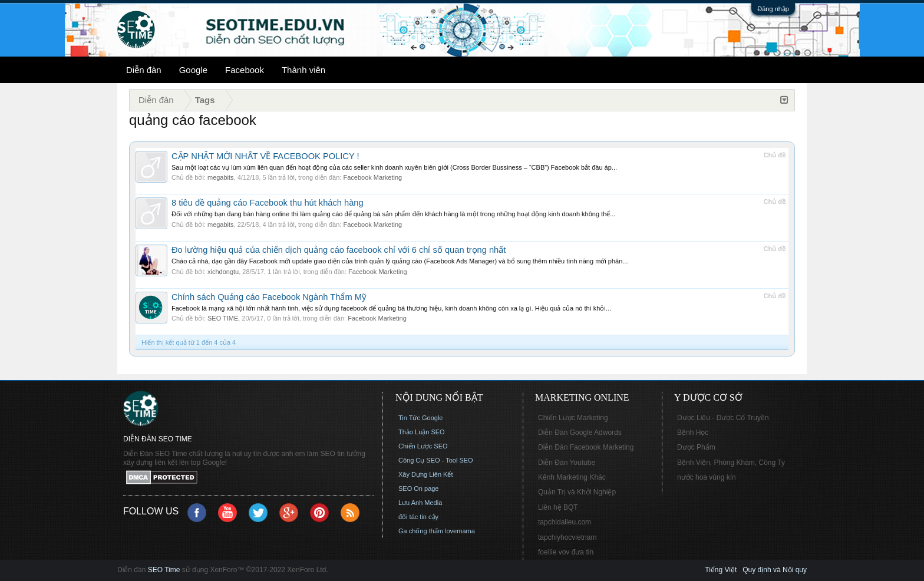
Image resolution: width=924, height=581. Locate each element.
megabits (221, 177)
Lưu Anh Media (420, 503)
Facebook (245, 70)
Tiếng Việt (721, 570)
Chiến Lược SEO (423, 446)
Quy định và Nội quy (775, 570)
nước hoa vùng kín (707, 477)
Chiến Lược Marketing (573, 418)
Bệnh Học (693, 433)
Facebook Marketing (372, 177)
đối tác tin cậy (418, 517)
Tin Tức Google (420, 418)
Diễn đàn (144, 70)
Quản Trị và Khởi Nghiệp (577, 492)
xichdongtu (223, 272)
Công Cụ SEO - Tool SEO (436, 460)
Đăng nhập (773, 9)
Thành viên (303, 70)
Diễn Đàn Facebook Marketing (586, 447)
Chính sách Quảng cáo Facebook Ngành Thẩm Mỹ (269, 297)
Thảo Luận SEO (422, 432)
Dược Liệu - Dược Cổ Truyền (723, 418)
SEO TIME (223, 318)
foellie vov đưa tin (566, 552)
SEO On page (419, 488)
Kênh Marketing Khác (572, 477)
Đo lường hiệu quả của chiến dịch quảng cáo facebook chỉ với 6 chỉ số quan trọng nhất (339, 250)
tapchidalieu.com (565, 522)
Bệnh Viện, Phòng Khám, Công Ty (731, 463)
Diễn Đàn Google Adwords (580, 433)
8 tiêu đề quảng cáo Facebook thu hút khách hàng (268, 203)
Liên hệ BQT (558, 507)
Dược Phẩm (696, 447)
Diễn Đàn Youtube (567, 463)
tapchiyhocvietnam (567, 537)
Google (193, 70)
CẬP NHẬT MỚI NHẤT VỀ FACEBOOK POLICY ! (265, 156)
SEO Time (164, 570)
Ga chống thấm (421, 531)
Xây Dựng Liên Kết (426, 474)
